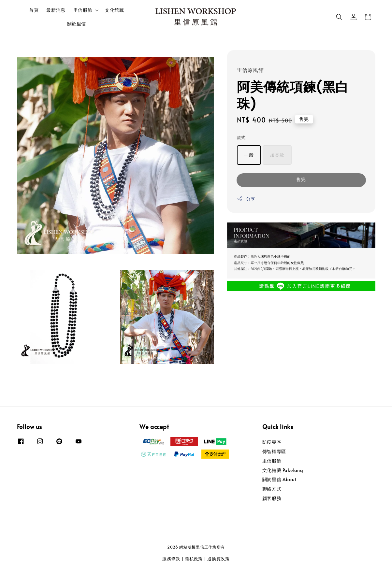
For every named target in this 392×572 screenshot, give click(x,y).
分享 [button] (246, 199)
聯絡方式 (272, 489)
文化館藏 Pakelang (283, 470)
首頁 (34, 10)
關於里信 (77, 24)
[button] (339, 17)
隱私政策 (194, 559)
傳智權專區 (274, 451)
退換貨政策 (218, 559)
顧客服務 (272, 498)
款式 (241, 137)
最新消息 (56, 10)
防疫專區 (272, 442)
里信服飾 (83, 10)
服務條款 (171, 559)
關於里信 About (279, 479)
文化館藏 (114, 10)
